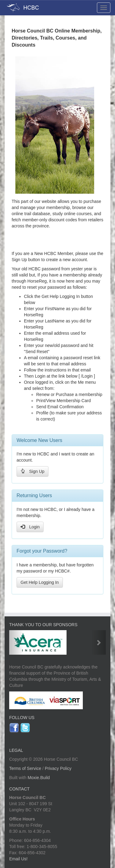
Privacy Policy (58, 768)
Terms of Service (25, 768)
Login (30, 527)
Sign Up (33, 471)
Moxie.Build (39, 778)
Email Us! (18, 859)
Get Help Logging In (40, 582)
